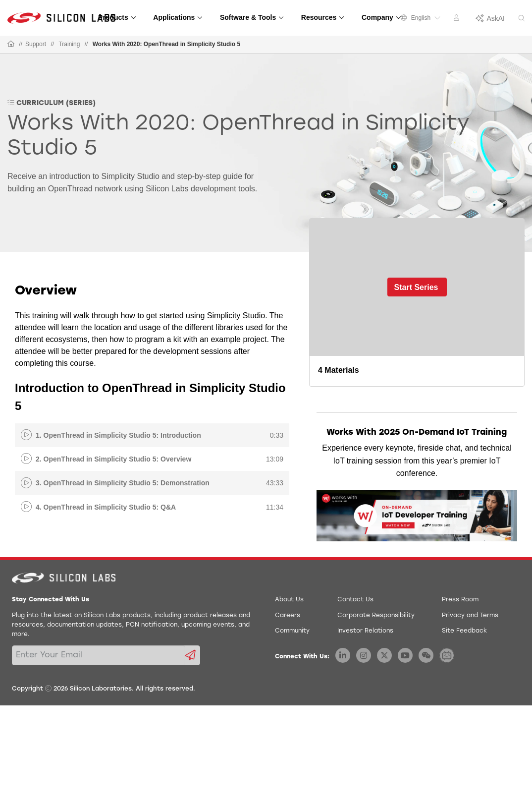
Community (292, 631)
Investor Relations (365, 631)
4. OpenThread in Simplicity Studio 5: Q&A (106, 507)
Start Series (416, 287)
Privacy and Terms (470, 616)
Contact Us (355, 600)
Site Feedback (464, 631)
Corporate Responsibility (376, 616)
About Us (289, 600)
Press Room (460, 600)
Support (36, 44)
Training (69, 44)
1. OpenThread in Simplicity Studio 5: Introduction (118, 435)
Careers (288, 616)
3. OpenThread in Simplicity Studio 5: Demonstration (123, 483)
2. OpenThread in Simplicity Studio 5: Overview (113, 459)
